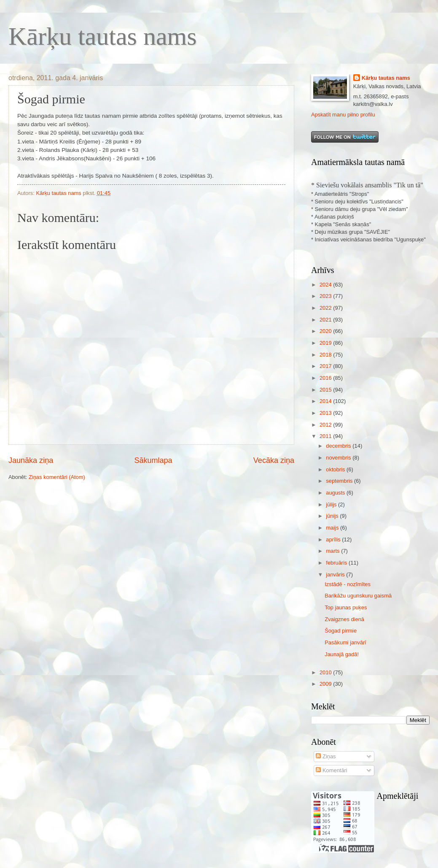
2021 (326, 320)
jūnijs (333, 516)
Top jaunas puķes (346, 607)
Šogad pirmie (341, 631)
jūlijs (332, 504)
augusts (336, 493)
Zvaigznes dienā (344, 619)
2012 (326, 425)
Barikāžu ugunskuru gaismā (358, 596)
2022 (326, 308)
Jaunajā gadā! (342, 654)
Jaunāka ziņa (31, 460)
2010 (326, 672)
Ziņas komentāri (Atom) (57, 477)
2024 (326, 285)
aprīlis (334, 539)
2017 (326, 366)
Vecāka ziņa (274, 460)
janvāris (336, 575)
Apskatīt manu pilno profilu (343, 115)
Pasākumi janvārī (345, 642)
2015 (326, 390)
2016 (326, 378)
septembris (340, 481)
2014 (326, 401)
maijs (333, 528)
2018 (326, 355)
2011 (326, 436)
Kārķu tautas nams (103, 36)
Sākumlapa (153, 460)
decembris (339, 446)
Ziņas (326, 756)
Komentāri (331, 770)
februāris (337, 563)
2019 (326, 343)
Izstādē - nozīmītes (348, 584)
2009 (326, 684)
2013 (326, 413)
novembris (339, 458)
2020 (326, 331)
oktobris (336, 469)
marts (333, 551)
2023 (326, 296)
